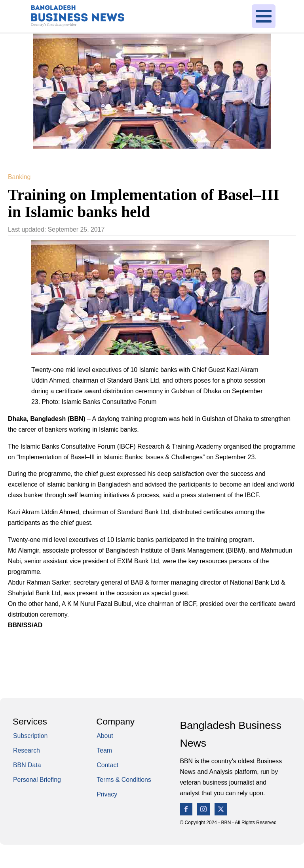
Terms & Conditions (124, 780)
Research (27, 750)
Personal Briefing (37, 780)
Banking (19, 177)
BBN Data (27, 765)
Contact (107, 765)
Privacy (107, 794)
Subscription (30, 736)
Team (104, 750)
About (105, 736)
